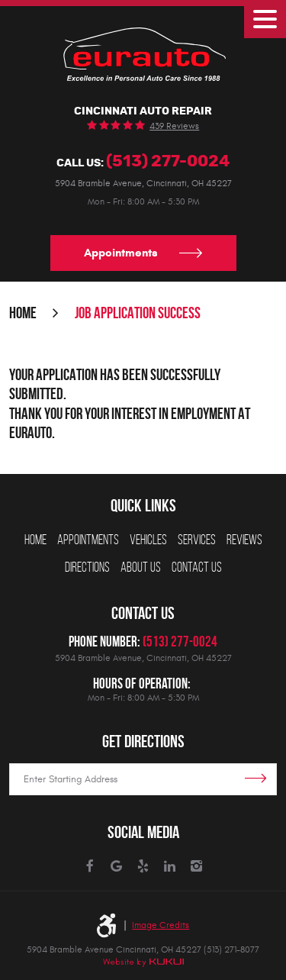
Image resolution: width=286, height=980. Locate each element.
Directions (87, 567)
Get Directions (143, 741)
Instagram (196, 867)
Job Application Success (138, 313)
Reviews (244, 540)
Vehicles (148, 540)
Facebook (90, 867)
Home (23, 313)
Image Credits (161, 925)
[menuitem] (35, 540)
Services (197, 540)
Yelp (143, 867)
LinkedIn (170, 867)
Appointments (121, 253)
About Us (141, 567)
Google (116, 867)
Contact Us (197, 567)
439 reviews (174, 126)
